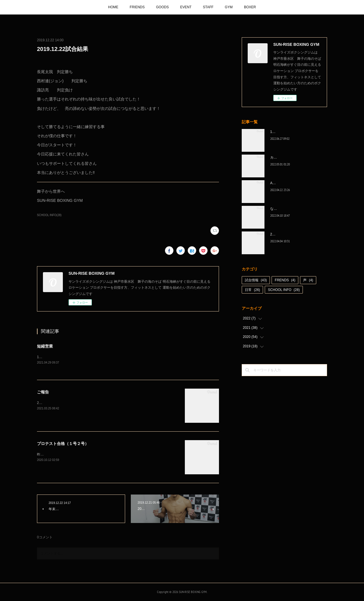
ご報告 (43, 392)
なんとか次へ (280, 209)
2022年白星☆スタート (288, 234)
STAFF (208, 7)
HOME (113, 7)
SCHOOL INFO (284, 290)
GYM (229, 7)
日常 (252, 290)
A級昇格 (276, 183)
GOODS (163, 7)
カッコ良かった (282, 157)
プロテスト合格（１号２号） (63, 444)
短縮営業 (45, 346)
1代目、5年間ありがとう (289, 132)
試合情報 (256, 280)
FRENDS (285, 280)
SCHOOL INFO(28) (49, 215)
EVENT (186, 7)
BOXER (250, 7)
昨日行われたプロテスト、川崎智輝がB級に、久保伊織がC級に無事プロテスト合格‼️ (102, 455)
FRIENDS (137, 7)
